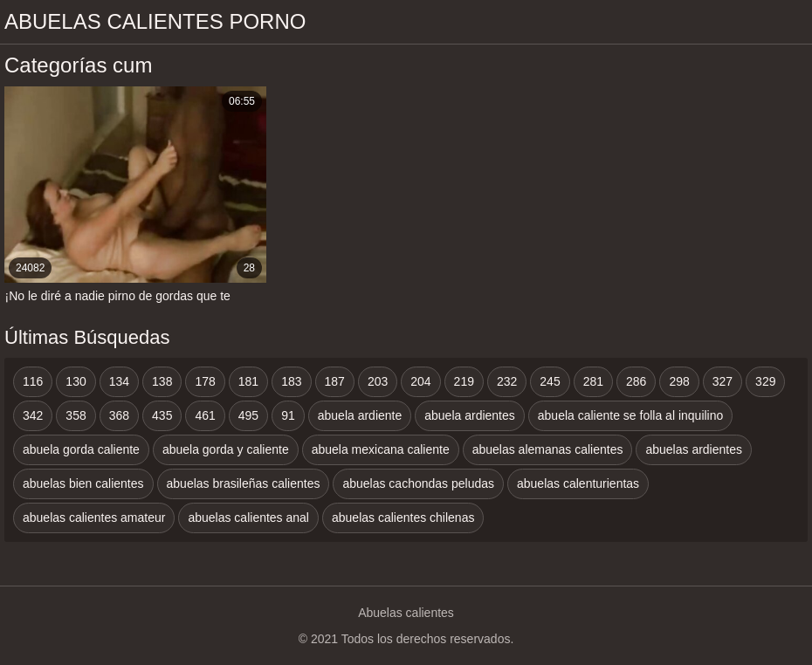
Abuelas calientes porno (155, 21)
